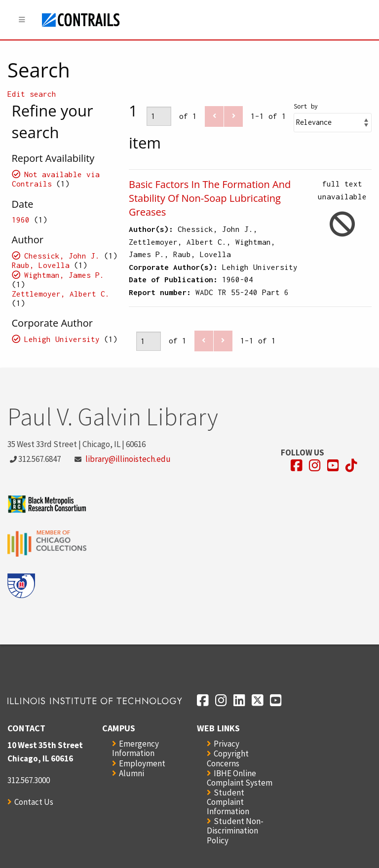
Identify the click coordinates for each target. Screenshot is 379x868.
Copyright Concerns (228, 758)
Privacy (227, 744)
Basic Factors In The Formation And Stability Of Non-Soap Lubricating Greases (210, 198)
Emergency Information (135, 748)
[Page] (159, 116)
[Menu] (22, 20)
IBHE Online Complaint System (240, 778)
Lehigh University (62, 339)
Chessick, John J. (62, 256)
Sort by (306, 106)
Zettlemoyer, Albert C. (61, 294)
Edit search (32, 94)
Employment (142, 763)
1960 (21, 220)
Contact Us (34, 802)
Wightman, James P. (64, 275)
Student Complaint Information (228, 802)
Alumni (132, 773)
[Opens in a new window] (297, 466)
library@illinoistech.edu (128, 459)
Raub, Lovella (41, 265)
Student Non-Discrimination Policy (235, 830)
